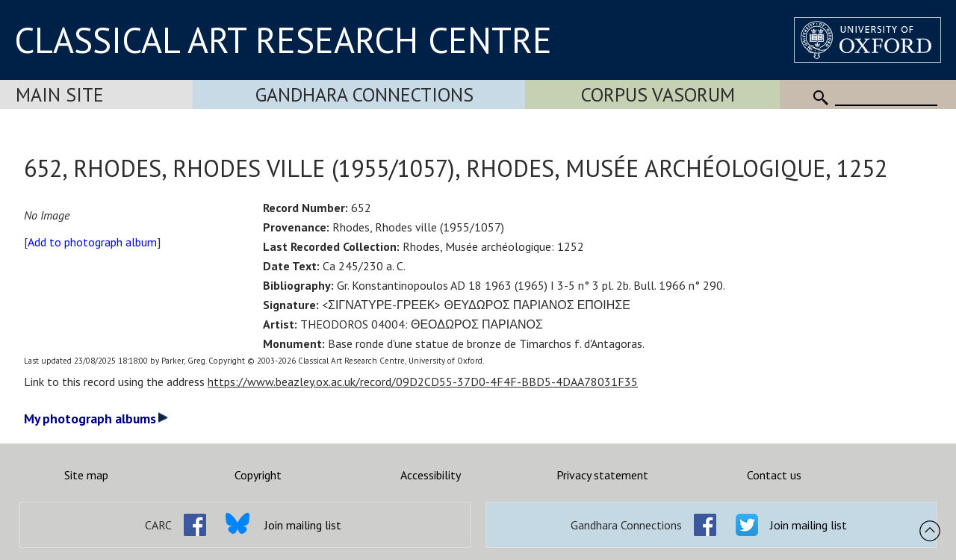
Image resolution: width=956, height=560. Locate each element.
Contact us (774, 475)
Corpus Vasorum (658, 94)
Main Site (60, 94)
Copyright (258, 475)
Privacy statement (602, 475)
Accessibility (431, 475)
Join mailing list (303, 525)
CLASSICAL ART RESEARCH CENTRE (283, 40)
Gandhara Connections (364, 94)
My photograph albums (96, 419)
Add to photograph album (92, 242)
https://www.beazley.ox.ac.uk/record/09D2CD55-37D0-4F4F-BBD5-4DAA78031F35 (423, 382)
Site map (86, 475)
